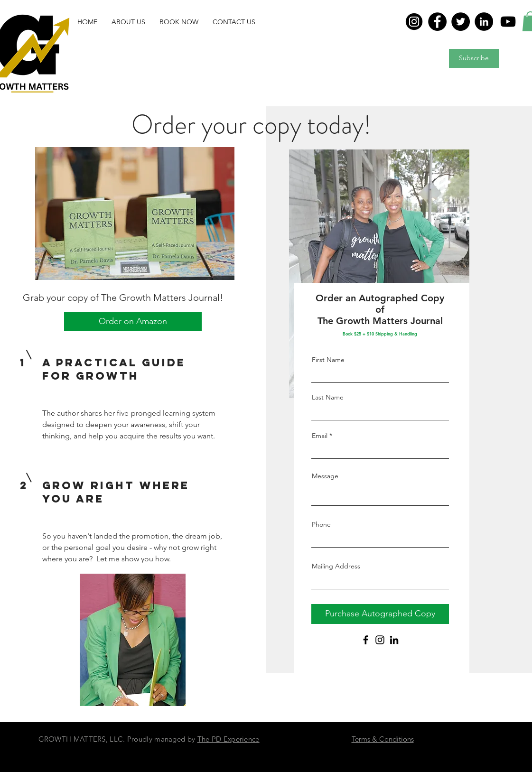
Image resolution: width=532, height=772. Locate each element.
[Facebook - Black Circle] (432, 753)
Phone (321, 524)
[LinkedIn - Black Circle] (479, 753)
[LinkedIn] (484, 22)
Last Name (328, 397)
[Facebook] (437, 22)
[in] (414, 22)
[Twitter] (461, 22)
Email (320, 436)
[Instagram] (380, 640)
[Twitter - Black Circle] (455, 753)
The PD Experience (229, 739)
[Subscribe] (474, 58)
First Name (328, 360)
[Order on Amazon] (133, 322)
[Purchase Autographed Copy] (380, 614)
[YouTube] (508, 22)
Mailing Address (336, 566)
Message (325, 476)
